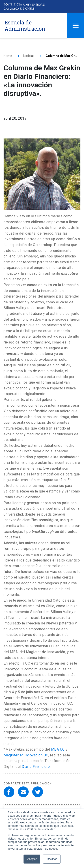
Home (8, 56)
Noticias (29, 56)
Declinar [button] (52, 859)
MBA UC (58, 749)
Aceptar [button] (32, 859)
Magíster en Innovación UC (26, 755)
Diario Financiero (36, 767)
